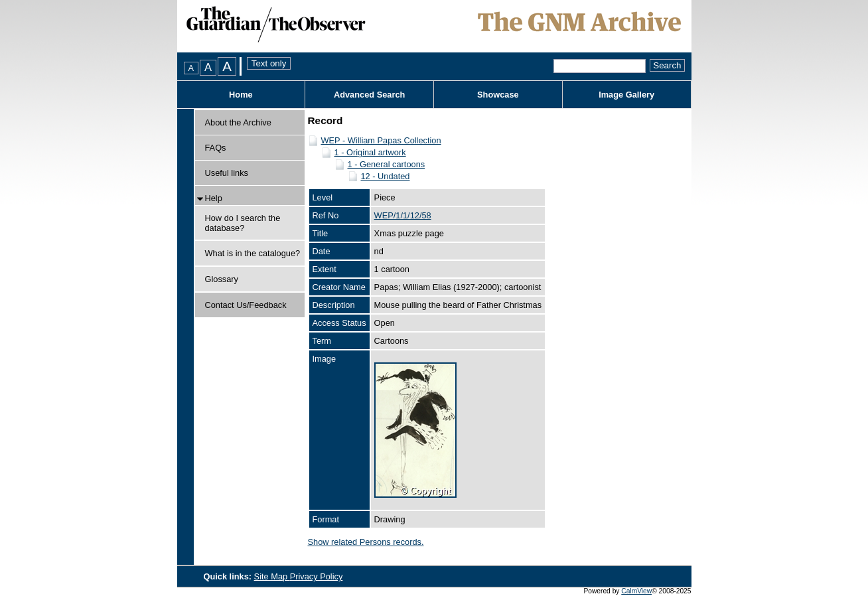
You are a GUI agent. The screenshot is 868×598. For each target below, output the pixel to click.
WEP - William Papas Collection (381, 140)
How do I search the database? (243, 223)
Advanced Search (369, 95)
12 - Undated (386, 176)
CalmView (636, 591)
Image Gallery (626, 95)
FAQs (216, 148)
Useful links (227, 173)
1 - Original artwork (370, 152)
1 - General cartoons (387, 164)
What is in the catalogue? (253, 253)
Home (241, 95)
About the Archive (238, 122)
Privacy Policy (317, 576)
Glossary (222, 279)
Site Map (272, 576)
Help (214, 198)
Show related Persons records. (366, 542)
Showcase (498, 95)
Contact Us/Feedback (246, 305)
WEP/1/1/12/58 (403, 215)
